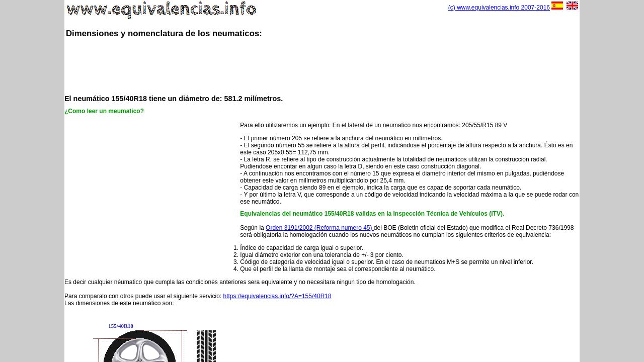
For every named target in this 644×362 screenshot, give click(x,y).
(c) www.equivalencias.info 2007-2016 (499, 8)
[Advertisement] (322, 65)
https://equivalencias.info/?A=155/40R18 (277, 296)
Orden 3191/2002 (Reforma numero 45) (320, 228)
